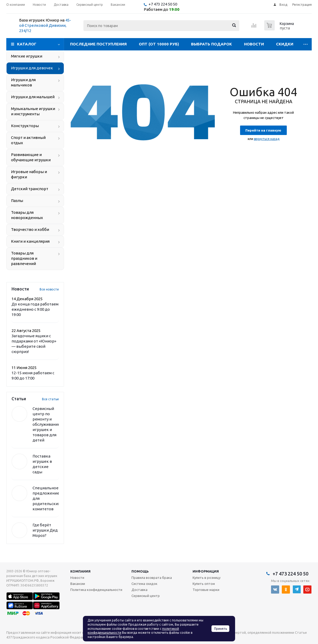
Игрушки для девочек (32, 68)
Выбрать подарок (211, 44)
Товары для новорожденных (27, 215)
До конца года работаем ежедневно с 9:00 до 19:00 (35, 309)
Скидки (285, 44)
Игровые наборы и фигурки (29, 174)
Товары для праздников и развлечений (24, 258)
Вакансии (78, 584)
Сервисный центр (146, 596)
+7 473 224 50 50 (163, 4)
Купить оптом (204, 584)
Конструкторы (25, 126)
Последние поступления (98, 44)
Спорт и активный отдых (28, 140)
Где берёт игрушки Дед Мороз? (45, 530)
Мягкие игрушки (27, 56)
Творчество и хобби (30, 229)
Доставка (139, 590)
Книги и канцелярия (30, 241)
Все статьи (50, 399)
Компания (80, 571)
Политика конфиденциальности (96, 590)
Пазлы (17, 201)
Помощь (140, 571)
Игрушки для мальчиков (23, 82)
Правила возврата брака (152, 578)
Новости (254, 44)
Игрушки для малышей (33, 97)
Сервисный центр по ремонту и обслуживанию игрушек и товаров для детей (47, 424)
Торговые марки (206, 590)
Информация (206, 571)
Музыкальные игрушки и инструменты (33, 111)
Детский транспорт (30, 189)
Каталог (27, 44)
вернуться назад (267, 139)
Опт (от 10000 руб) (159, 44)
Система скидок (144, 584)
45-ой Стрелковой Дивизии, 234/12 (45, 25)
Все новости (49, 289)
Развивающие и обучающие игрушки (31, 157)
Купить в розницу (206, 578)
